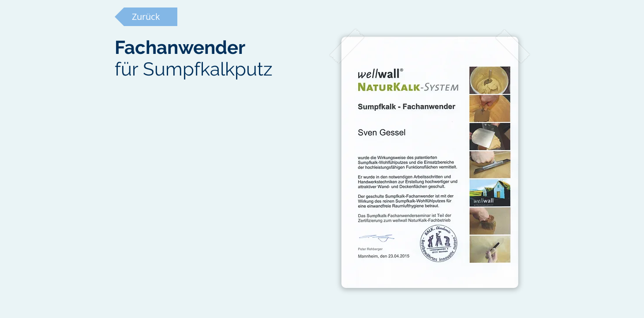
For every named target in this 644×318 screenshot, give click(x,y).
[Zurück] (146, 17)
